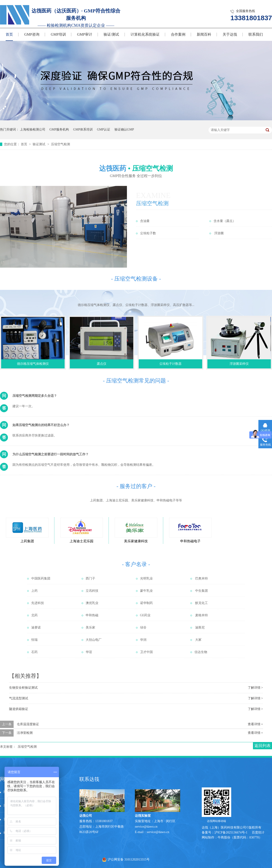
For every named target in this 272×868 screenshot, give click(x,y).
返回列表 (262, 746)
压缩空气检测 (61, 144)
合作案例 (178, 34)
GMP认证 (104, 129)
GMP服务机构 (59, 129)
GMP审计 (85, 34)
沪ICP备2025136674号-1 (231, 832)
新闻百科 (204, 34)
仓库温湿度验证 (28, 724)
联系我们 (256, 34)
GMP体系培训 (83, 129)
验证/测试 (111, 34)
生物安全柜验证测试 (23, 688)
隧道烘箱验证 (19, 709)
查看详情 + (255, 724)
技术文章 (49, 805)
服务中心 (49, 792)
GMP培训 (58, 34)
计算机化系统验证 (145, 34)
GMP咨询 (32, 34)
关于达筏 (230, 34)
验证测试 (39, 144)
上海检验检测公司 (33, 129)
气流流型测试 (19, 698)
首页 (9, 34)
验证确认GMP (124, 129)
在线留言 (49, 819)
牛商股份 (224, 837)
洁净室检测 (25, 733)
